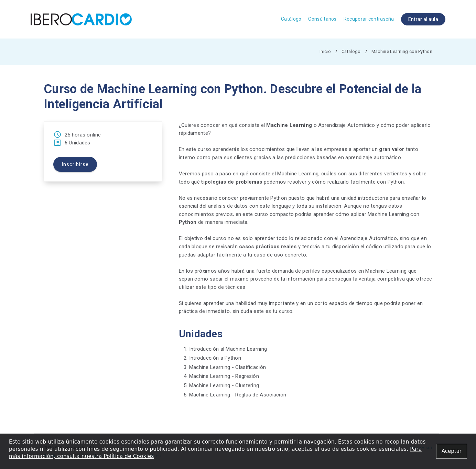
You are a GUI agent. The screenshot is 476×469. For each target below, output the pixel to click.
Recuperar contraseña (369, 19)
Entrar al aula (423, 19)
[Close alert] (452, 451)
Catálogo (291, 19)
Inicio (325, 51)
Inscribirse (75, 165)
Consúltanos (322, 19)
